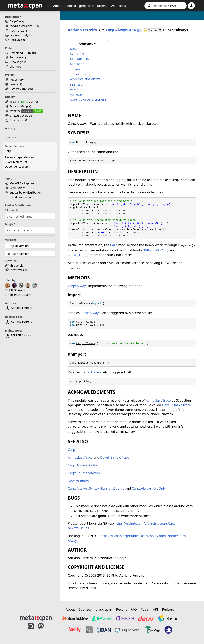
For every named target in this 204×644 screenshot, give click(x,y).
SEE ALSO (76, 84)
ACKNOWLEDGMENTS (85, 79)
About (57, 6)
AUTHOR (76, 94)
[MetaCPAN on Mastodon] (45, 630)
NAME (74, 49)
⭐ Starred (153, 30)
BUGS (74, 89)
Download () (23, 53)
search (11, 210)
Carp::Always (85, 142)
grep (10, 224)
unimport (81, 74)
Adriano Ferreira (19, 308)
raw (23, 57)
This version (17, 265)
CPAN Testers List (16, 162)
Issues (14, 84)
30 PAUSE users (15, 290)
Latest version (19, 270)
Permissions (18, 188)
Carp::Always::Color (83, 465)
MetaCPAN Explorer (22, 183)
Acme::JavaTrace (158, 400)
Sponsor (71, 6)
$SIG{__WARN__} (156, 250)
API (131, 6)
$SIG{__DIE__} (78, 255)
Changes (15, 67)
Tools (122, 6)
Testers (14, 102)
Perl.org (168, 609)
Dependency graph (17, 167)
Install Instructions (22, 197)
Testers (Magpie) (20, 106)
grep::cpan (87, 6)
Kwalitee (15, 111)
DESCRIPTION (80, 59)
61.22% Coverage (21, 115)
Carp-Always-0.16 (121, 30)
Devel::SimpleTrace (177, 405)
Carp (8, 151)
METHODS (77, 64)
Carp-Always (18, 21)
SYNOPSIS (77, 54)
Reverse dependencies (19, 157)
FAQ (113, 6)
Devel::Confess (79, 481)
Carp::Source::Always (84, 473)
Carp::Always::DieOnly (149, 488)
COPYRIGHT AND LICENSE (88, 99)
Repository (17, 79)
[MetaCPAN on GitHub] (31, 630)
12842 (25, 102)
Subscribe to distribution (26, 192)
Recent (102, 6)
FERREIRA (14, 335)
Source (14, 57)
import (79, 69)
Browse (14, 62)
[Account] (191, 6)
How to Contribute (22, 89)
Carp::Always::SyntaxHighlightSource (96, 488)
